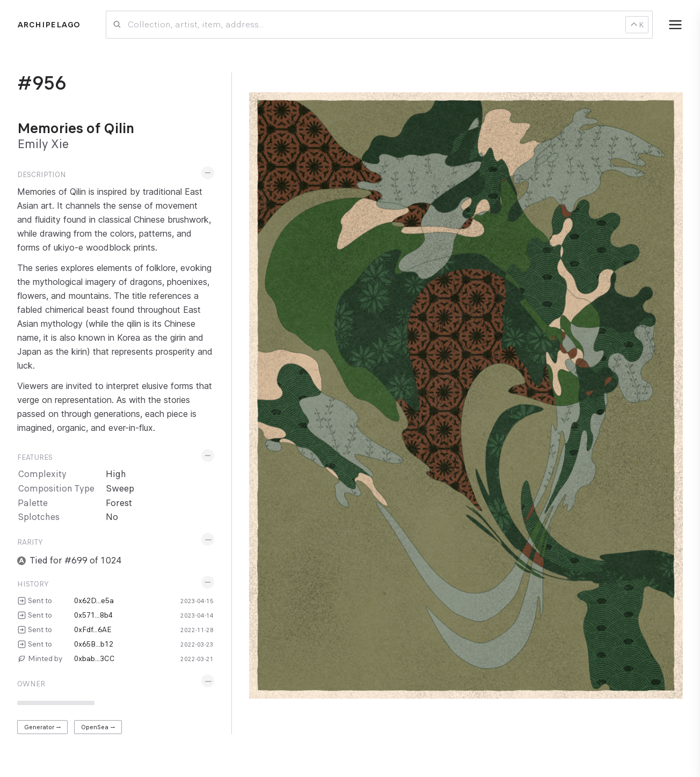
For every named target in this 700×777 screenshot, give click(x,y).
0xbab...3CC (94, 658)
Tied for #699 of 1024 (76, 560)
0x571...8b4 (93, 615)
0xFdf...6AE (93, 629)
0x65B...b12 (94, 644)
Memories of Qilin (76, 128)
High (116, 474)
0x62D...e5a (94, 600)
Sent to (40, 600)
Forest (119, 503)
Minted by (45, 658)
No (112, 517)
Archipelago (49, 25)
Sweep (120, 489)
